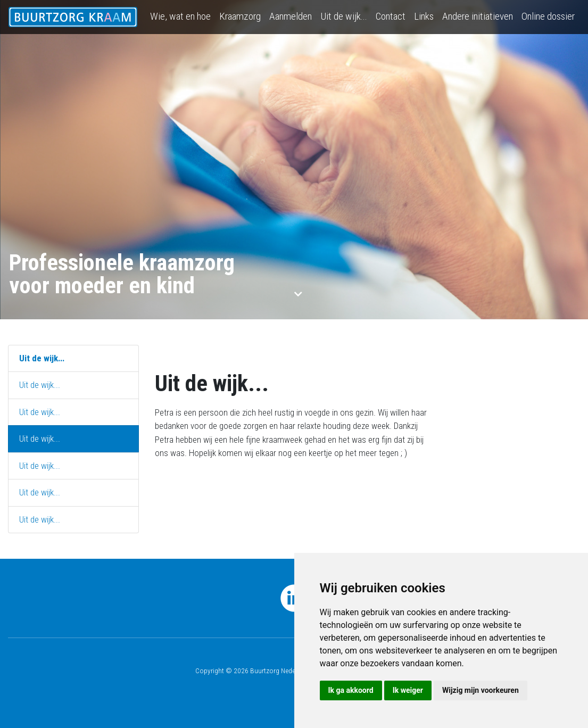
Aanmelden (291, 16)
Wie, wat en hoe (180, 16)
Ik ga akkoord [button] (351, 690)
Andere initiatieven (478, 16)
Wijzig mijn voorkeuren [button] (481, 690)
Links (424, 16)
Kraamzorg (240, 16)
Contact (391, 16)
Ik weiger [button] (408, 690)
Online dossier (548, 16)
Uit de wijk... (344, 16)
